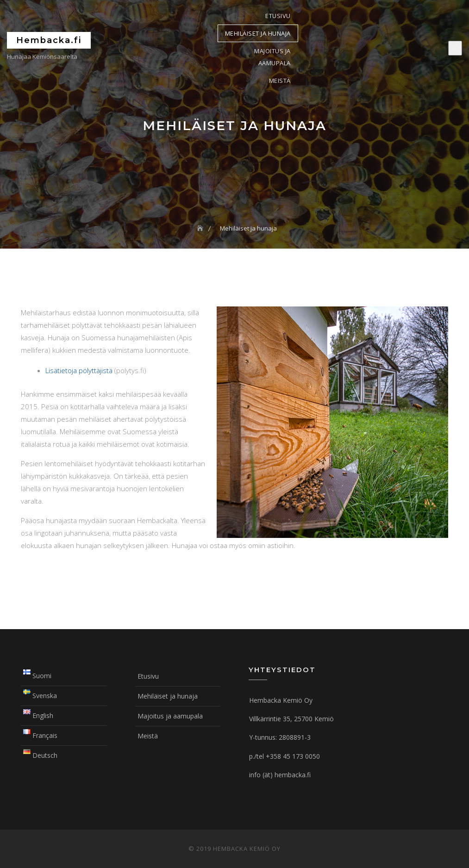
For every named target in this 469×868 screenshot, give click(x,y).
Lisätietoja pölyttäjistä (79, 370)
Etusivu (278, 16)
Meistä (280, 81)
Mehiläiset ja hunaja (258, 33)
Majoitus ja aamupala (272, 57)
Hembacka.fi (49, 40)
